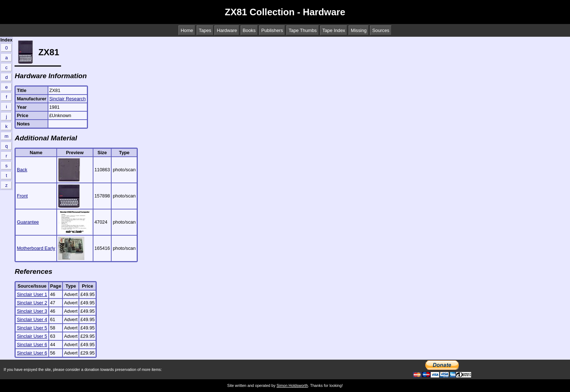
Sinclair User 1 (32, 294)
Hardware (227, 30)
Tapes (205, 30)
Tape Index (334, 30)
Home (187, 30)
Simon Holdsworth (292, 385)
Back (22, 170)
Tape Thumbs (303, 30)
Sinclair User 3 (32, 311)
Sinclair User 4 (32, 319)
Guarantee (28, 222)
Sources (381, 30)
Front (22, 196)
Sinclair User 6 (32, 345)
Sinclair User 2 (32, 303)
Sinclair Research (68, 99)
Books (249, 30)
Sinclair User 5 (32, 328)
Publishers (272, 30)
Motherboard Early (36, 248)
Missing (359, 30)
